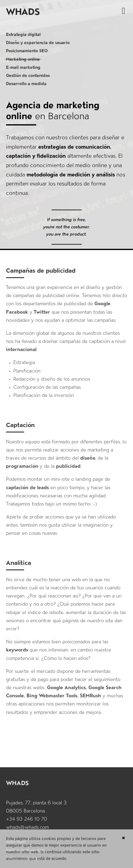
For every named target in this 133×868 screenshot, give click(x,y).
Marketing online (23, 59)
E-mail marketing (23, 67)
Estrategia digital (23, 34)
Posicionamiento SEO (27, 51)
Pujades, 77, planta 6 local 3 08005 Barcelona (36, 807)
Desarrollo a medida (26, 84)
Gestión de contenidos (28, 75)
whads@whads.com (27, 827)
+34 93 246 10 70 (27, 819)
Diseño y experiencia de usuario (38, 43)
